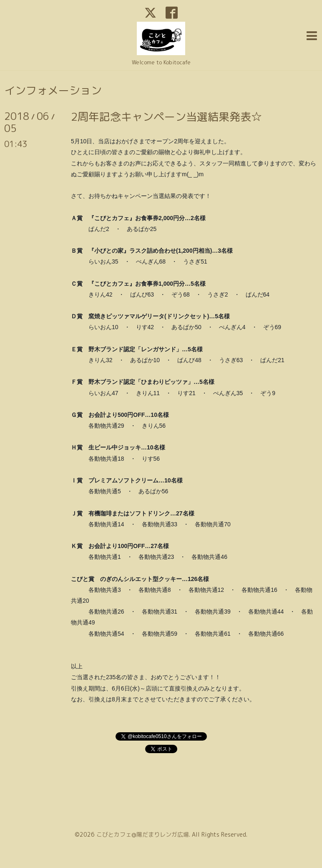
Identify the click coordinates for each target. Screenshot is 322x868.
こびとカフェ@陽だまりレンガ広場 (143, 834)
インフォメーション (53, 90)
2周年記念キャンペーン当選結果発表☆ (166, 117)
